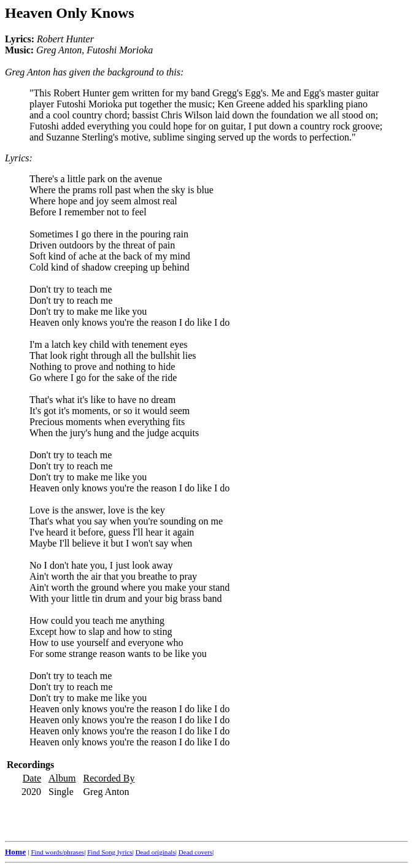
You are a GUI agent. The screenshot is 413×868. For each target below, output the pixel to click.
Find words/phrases (57, 852)
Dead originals (156, 852)
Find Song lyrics (110, 852)
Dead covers (195, 852)
